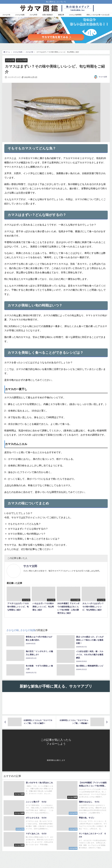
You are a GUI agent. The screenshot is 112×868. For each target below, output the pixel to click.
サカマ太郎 (103, 77)
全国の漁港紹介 (48, 15)
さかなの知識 (20, 15)
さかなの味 (10, 60)
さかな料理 (33, 15)
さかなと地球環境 (75, 15)
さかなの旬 (6, 15)
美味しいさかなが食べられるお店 (98, 15)
